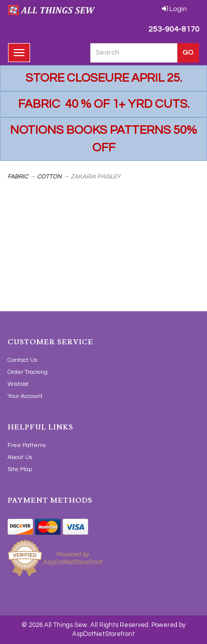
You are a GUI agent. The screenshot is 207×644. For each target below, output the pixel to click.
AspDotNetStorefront (103, 634)
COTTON (49, 177)
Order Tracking (28, 372)
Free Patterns (27, 445)
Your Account (25, 396)
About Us (20, 457)
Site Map (20, 469)
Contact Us (22, 360)
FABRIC (18, 177)
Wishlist (18, 384)
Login (174, 9)
